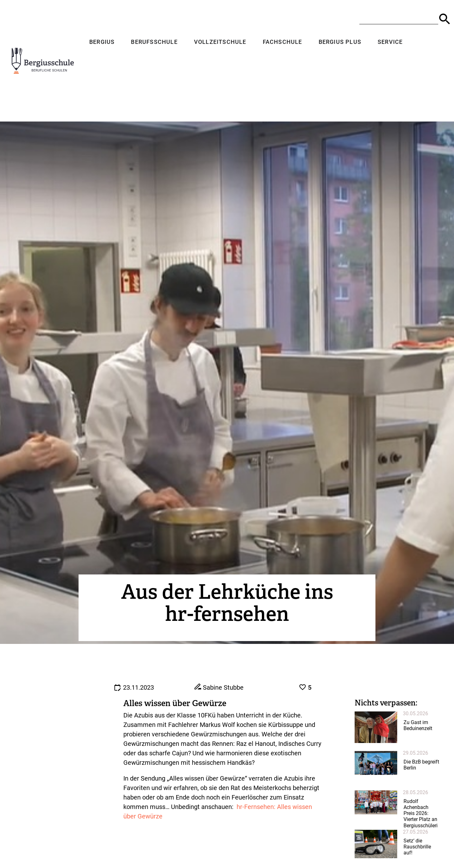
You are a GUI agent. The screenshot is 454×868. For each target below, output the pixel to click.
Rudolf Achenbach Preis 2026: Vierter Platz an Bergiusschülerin (421, 816)
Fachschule (281, 42)
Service (388, 42)
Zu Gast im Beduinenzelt (418, 725)
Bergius (100, 42)
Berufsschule (153, 42)
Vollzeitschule (218, 42)
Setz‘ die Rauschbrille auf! (417, 847)
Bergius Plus (338, 42)
